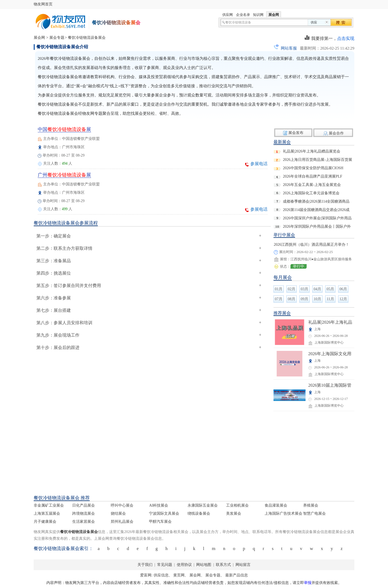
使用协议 (185, 565)
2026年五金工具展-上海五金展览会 (312, 185)
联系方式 (224, 565)
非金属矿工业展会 (49, 505)
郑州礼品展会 (122, 522)
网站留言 (243, 565)
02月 (292, 289)
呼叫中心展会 (122, 505)
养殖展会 (311, 505)
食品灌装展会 (276, 505)
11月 (330, 299)
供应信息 (161, 575)
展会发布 (296, 133)
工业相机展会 (237, 505)
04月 (317, 289)
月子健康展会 (45, 522)
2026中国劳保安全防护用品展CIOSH (313, 168)
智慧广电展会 (314, 513)
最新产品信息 (237, 575)
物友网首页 (43, 4)
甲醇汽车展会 (160, 522)
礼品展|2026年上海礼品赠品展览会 (312, 151)
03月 (304, 289)
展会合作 (336, 133)
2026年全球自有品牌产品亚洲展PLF (313, 176)
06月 (343, 289)
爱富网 (146, 575)
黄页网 (179, 575)
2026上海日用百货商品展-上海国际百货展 (318, 160)
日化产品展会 (84, 505)
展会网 (39, 38)
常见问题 (164, 565)
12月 (343, 299)
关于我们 (145, 565)
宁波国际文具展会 (164, 513)
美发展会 (234, 513)
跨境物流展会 (84, 513)
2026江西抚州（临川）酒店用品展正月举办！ (311, 245)
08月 (292, 299)
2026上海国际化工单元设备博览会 (311, 193)
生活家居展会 (84, 522)
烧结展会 (118, 513)
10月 (317, 299)
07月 (279, 299)
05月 (330, 289)
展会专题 (57, 38)
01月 (279, 289)
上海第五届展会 (47, 513)
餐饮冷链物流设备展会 (87, 38)
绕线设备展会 (199, 513)
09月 (304, 299)
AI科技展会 (159, 505)
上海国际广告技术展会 (283, 513)
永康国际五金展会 (203, 505)
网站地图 (204, 565)
